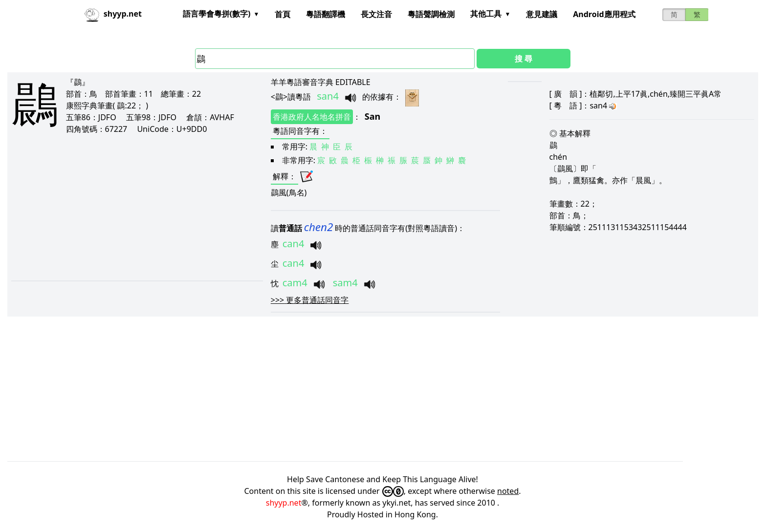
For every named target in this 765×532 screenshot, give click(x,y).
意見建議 (542, 14)
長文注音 (376, 14)
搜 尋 (524, 59)
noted (508, 491)
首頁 (283, 14)
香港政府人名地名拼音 (312, 117)
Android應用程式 (604, 14)
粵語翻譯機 (326, 14)
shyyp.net (284, 503)
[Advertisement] (121, 207)
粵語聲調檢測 (431, 14)
